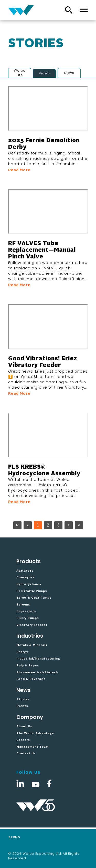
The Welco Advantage (35, 733)
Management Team (33, 747)
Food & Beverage (31, 679)
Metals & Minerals (32, 645)
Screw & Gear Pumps (34, 598)
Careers (23, 740)
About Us (24, 727)
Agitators (25, 571)
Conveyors (25, 577)
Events (22, 706)
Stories (23, 700)
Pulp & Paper (27, 666)
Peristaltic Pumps (32, 591)
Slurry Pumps (28, 618)
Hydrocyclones (29, 584)
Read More (19, 170)
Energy (22, 652)
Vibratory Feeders (32, 625)
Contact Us (26, 754)
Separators (26, 611)
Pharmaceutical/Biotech (37, 673)
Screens (23, 605)
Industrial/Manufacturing (38, 659)
